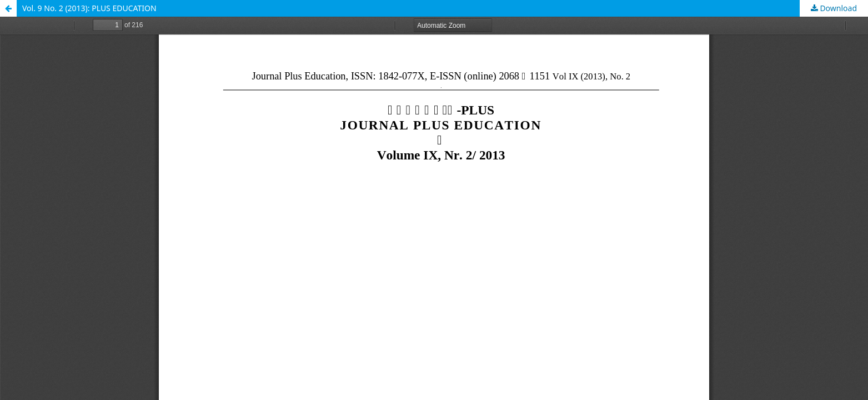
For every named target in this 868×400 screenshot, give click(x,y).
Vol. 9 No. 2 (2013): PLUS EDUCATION (89, 8)
